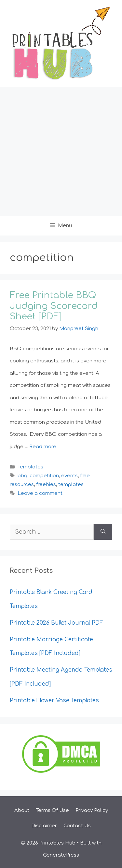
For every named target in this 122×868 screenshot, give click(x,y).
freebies (46, 485)
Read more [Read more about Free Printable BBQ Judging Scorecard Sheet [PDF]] (43, 447)
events (69, 476)
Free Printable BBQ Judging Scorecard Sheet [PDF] (54, 306)
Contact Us (77, 826)
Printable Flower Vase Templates (54, 700)
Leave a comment (40, 493)
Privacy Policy (92, 810)
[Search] (103, 532)
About (22, 810)
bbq (22, 476)
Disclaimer (44, 826)
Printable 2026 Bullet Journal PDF (56, 623)
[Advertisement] (61, 152)
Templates (30, 467)
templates (71, 485)
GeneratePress (61, 855)
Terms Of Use (52, 810)
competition (44, 476)
